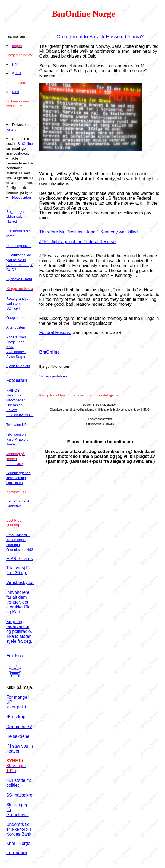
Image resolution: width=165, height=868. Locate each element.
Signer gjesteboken (54, 376)
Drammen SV (19, 727)
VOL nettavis (16, 352)
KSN (10, 347)
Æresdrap (16, 717)
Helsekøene (18, 736)
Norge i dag (15, 342)
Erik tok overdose (20, 415)
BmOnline (25, 144)
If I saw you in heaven (20, 749)
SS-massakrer (20, 795)
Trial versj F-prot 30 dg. (18, 570)
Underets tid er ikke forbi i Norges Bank (19, 829)
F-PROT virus (19, 559)
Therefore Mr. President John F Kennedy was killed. (89, 232)
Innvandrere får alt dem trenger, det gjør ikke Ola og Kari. (18, 602)
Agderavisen (16, 337)
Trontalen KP (16, 425)
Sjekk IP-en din (18, 366)
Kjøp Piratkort (17, 439)
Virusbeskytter (20, 583)
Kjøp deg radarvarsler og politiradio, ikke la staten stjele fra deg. (19, 631)
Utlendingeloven (19, 246)
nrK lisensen (16, 434)
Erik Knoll (15, 656)
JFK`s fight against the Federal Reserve (77, 242)
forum (11, 129)
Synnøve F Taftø (19, 279)
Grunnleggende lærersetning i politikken (18, 478)
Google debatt (17, 318)
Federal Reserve (55, 332)
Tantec (11, 444)
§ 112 (17, 74)
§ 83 (16, 92)
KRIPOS (13, 390)
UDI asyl (13, 308)
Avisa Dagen (16, 357)
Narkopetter (15, 400)
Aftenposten (16, 327)
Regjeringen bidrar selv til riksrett (16, 216)
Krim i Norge (18, 843)
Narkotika (14, 395)
